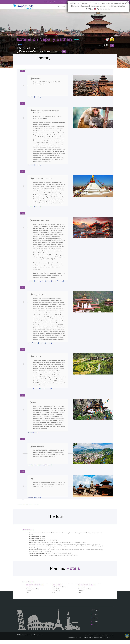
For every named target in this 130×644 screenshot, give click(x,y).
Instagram (95, 622)
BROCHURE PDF (64, 6)
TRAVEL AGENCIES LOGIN (73, 641)
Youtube (94, 629)
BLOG (112, 639)
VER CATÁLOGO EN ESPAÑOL (46, 2)
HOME (87, 639)
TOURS (101, 639)
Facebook (95, 618)
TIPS (107, 639)
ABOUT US (94, 639)
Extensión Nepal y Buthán (45, 39)
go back (76, 40)
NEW (57, 6)
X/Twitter (94, 625)
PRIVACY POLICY (97, 641)
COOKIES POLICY (108, 641)
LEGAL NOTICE (86, 641)
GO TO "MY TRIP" (60, 2)
